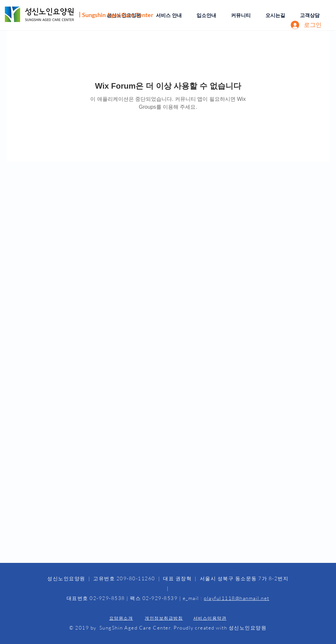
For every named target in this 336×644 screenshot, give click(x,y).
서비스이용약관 (210, 618)
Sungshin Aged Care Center (118, 15)
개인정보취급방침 (164, 618)
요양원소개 (121, 618)
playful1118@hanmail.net (237, 598)
